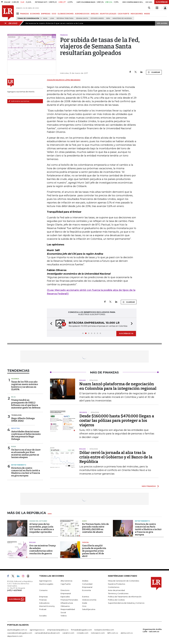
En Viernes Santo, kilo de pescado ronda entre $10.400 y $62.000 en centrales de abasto (95, 528)
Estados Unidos (97, 18)
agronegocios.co (37, 630)
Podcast (43, 609)
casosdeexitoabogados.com (20, 633)
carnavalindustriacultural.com (47, 633)
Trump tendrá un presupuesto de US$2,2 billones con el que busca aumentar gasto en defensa (26, 404)
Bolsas (32, 542)
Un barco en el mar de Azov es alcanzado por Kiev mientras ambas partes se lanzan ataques (26, 454)
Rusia (14, 447)
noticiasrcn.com (98, 633)
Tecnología (16, 415)
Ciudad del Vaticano (38, 521)
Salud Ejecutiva (89, 609)
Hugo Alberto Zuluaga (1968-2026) (23, 420)
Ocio (84, 606)
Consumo (43, 590)
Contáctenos (114, 587)
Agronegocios (45, 581)
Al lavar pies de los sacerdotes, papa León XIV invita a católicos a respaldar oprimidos (42, 528)
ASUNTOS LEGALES (108, 14)
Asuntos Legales (46, 584)
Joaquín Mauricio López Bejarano (64, 80)
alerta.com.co (127, 633)
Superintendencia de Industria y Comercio (126, 603)
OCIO (54, 14)
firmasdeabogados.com (81, 630)
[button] (50, 324)
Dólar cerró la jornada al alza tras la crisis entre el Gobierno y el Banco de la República (116, 457)
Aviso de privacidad (116, 590)
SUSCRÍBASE (162, 2)
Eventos (86, 597)
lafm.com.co (113, 633)
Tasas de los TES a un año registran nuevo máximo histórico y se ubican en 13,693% (25, 386)
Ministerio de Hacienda (122, 18)
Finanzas (43, 600)
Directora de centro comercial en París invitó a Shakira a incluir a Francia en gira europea (26, 472)
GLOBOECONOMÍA (66, 14)
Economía (86, 590)
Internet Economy (47, 606)
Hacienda (15, 379)
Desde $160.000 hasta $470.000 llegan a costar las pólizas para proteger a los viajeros (117, 421)
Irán (108, 18)
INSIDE (147, 14)
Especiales (65, 597)
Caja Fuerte (66, 584)
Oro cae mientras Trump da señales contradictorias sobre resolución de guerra (43, 550)
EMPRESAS (46, 14)
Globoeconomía (89, 600)
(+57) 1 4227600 (14, 590)
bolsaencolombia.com (104, 630)
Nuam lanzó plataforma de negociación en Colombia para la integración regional (118, 386)
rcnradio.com (83, 633)
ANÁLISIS (95, 14)
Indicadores (44, 603)
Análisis (85, 581)
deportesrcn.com (15, 636)
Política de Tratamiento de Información (125, 597)
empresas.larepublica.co (58, 630)
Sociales (43, 616)
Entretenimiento (19, 465)
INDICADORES (137, 14)
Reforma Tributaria (65, 18)
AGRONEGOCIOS (82, 14)
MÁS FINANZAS (149, 486)
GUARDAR (154, 72)
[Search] (149, 8)
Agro (84, 521)
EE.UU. (14, 397)
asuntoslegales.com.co (17, 630)
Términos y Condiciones (118, 593)
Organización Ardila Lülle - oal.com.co (152, 630)
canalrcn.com (68, 633)
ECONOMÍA (35, 14)
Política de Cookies (116, 600)
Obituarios (65, 606)
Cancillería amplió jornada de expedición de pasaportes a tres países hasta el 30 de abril (94, 551)
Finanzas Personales (69, 600)
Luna (52, 18)
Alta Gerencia (66, 581)
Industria (15, 428)
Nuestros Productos (117, 584)
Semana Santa (82, 18)
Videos (64, 616)
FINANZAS (24, 14)
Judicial (85, 542)
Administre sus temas (19, 101)
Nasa (45, 18)
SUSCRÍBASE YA (126, 333)
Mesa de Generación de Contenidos (124, 581)
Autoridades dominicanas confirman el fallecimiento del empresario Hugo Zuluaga (26, 435)
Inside (85, 603)
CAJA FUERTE (123, 14)
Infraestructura (67, 603)
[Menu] (18, 14)
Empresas (43, 597)
